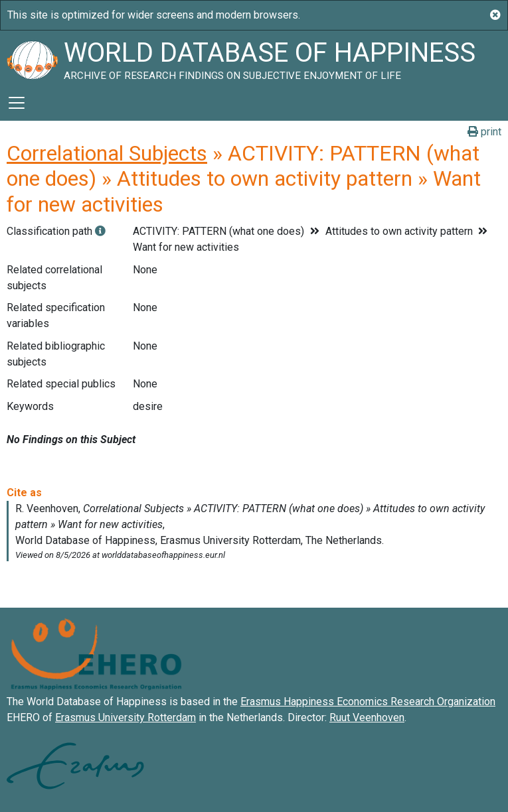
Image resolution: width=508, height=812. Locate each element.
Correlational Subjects (107, 153)
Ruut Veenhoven (367, 717)
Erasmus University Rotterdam (126, 717)
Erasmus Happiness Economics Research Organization (368, 702)
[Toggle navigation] (17, 103)
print (484, 132)
